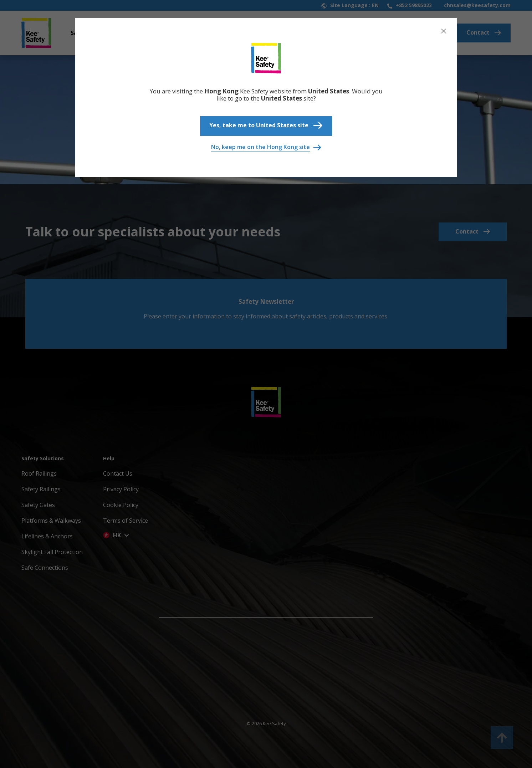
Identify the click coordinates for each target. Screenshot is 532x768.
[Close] (444, 31)
